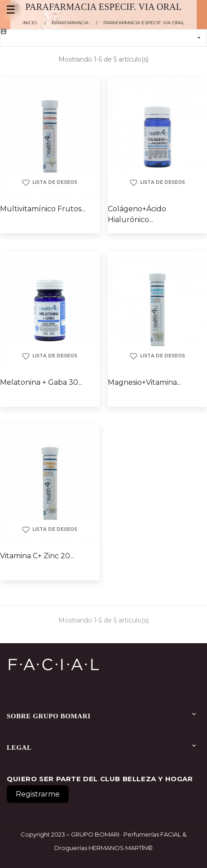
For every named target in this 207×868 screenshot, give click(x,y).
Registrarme (38, 794)
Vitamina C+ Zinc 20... (37, 556)
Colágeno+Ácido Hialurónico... (137, 214)
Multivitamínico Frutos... (43, 209)
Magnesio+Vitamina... (144, 382)
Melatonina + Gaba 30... (41, 382)
